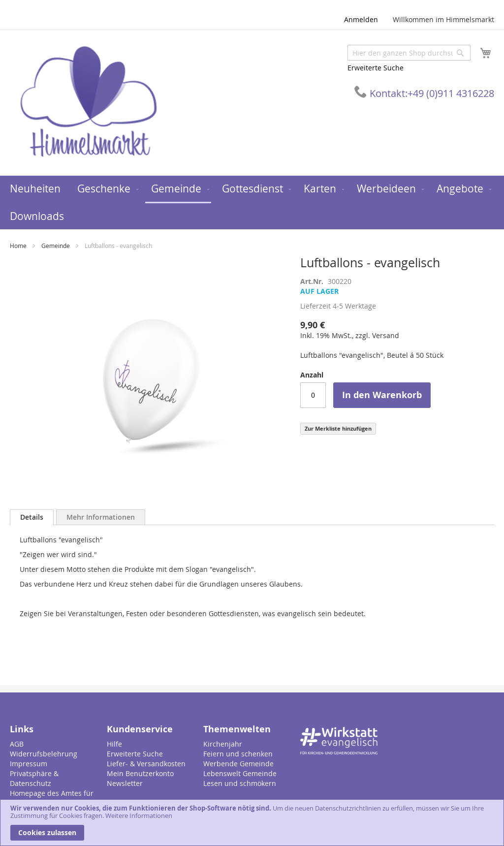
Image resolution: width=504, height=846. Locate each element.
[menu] (252, 203)
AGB (17, 744)
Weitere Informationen (139, 815)
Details (32, 517)
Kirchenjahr (223, 744)
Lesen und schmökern (240, 783)
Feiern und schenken (238, 754)
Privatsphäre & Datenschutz (34, 778)
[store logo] (89, 102)
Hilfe (114, 744)
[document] (252, 823)
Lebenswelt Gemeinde (240, 773)
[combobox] (409, 53)
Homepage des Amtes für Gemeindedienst (52, 798)
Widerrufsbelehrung (44, 754)
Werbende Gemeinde (238, 764)
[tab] (32, 517)
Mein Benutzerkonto (140, 773)
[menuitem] (35, 189)
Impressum (29, 764)
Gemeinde (56, 246)
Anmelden (361, 19)
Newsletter (125, 783)
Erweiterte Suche (376, 68)
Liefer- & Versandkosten (146, 764)
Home (18, 246)
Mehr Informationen (101, 517)
